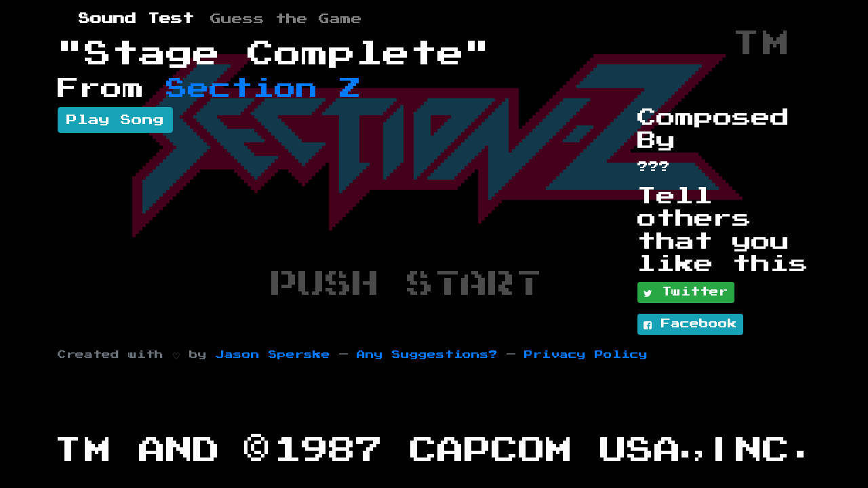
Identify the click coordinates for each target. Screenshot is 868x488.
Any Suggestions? (427, 355)
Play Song (115, 120)
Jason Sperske (273, 355)
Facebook (690, 325)
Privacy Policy (586, 355)
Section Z (264, 89)
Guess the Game (286, 19)
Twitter (686, 293)
